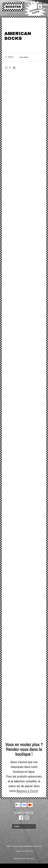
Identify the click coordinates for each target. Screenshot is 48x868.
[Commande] (31, 57)
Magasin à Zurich (27, 791)
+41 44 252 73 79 (27, 851)
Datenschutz (30, 859)
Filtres (11, 57)
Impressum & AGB (19, 859)
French (17, 826)
